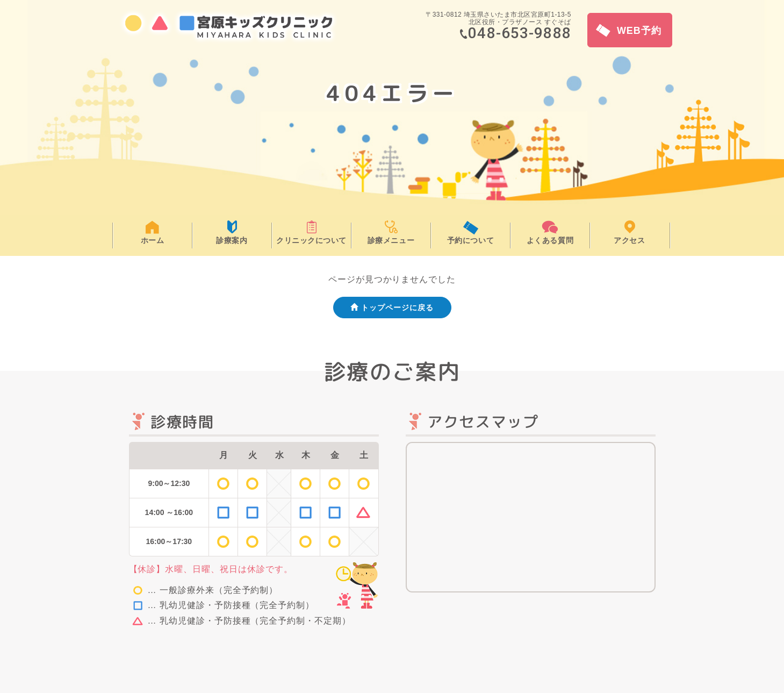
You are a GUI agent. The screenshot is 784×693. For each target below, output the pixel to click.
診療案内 (232, 240)
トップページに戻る (392, 308)
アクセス (629, 240)
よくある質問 (550, 240)
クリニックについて (311, 240)
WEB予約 (629, 31)
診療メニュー (391, 240)
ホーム (153, 240)
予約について (470, 240)
